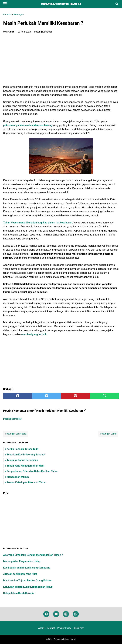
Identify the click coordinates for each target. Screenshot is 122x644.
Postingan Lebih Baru (16, 434)
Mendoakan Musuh (18, 477)
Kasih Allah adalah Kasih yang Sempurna (27, 568)
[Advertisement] (61, 59)
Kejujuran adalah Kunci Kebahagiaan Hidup (28, 587)
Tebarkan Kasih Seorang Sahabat (26, 455)
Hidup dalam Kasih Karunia (19, 593)
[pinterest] (75, 396)
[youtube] (56, 614)
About (41, 628)
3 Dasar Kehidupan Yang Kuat (20, 574)
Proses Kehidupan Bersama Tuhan (26, 482)
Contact (51, 628)
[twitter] (47, 396)
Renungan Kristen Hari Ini (65, 639)
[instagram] (66, 614)
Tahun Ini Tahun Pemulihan (22, 460)
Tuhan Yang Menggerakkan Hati (25, 466)
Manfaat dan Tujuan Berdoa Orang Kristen (27, 580)
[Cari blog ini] (117, 4)
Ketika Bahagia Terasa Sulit (22, 449)
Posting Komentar (43, 32)
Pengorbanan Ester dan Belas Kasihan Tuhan (32, 471)
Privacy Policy (64, 628)
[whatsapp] (104, 396)
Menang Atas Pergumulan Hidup (22, 561)
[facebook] (18, 396)
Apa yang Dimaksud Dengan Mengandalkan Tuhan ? (33, 555)
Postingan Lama (108, 434)
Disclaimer (79, 628)
